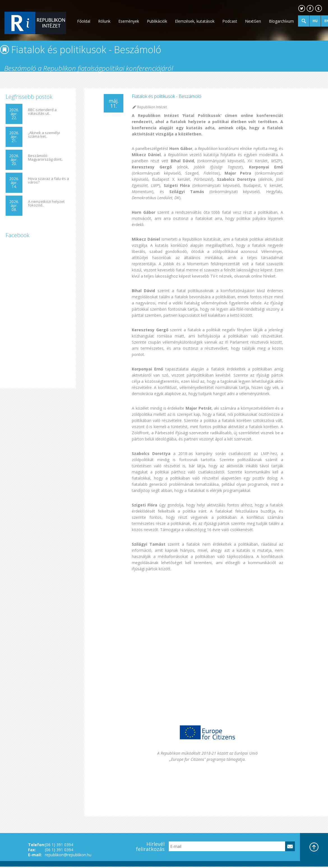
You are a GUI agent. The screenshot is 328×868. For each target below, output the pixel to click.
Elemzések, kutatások (195, 21)
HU (315, 21)
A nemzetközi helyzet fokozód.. (46, 203)
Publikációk (157, 21)
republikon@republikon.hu (68, 855)
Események (129, 21)
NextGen (253, 21)
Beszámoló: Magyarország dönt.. (46, 158)
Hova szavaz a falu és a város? (48, 180)
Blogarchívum (281, 21)
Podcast (230, 21)
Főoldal (84, 21)
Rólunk (104, 21)
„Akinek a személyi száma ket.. (44, 135)
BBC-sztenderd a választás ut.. (42, 112)
